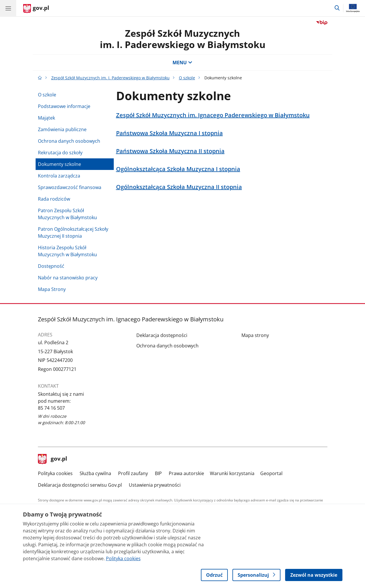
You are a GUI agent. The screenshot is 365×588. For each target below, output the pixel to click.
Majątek (46, 118)
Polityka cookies (55, 473)
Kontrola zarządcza (59, 176)
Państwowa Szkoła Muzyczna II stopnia (170, 151)
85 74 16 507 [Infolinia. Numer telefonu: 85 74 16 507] (51, 408)
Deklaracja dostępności (162, 335)
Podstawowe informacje (64, 106)
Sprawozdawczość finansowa (70, 187)
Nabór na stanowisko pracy (68, 278)
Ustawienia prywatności (155, 485)
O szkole (187, 78)
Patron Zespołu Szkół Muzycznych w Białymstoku (67, 214)
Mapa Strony (52, 289)
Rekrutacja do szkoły (60, 153)
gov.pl (53, 459)
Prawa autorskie (186, 473)
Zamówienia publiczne (62, 129)
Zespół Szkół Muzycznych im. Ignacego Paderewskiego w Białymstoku (213, 115)
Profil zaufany (133, 473)
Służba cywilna (95, 473)
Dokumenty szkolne (59, 164)
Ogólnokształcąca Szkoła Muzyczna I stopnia (178, 169)
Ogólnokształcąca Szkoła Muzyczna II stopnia (179, 187)
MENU (182, 63)
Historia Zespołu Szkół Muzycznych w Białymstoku (67, 251)
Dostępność (51, 266)
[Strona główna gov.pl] (36, 9)
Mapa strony (255, 335)
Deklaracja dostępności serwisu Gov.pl (80, 485)
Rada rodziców (54, 199)
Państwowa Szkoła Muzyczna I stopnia (169, 133)
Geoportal (271, 473)
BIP (158, 473)
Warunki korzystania (232, 473)
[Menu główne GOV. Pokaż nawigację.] (8, 8)
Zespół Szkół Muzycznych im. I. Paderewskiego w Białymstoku (183, 39)
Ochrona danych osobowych (69, 141)
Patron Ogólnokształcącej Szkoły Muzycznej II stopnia (73, 232)
